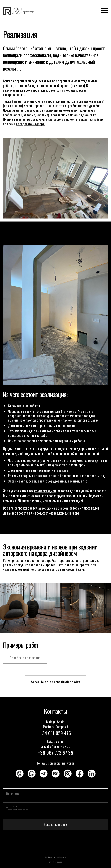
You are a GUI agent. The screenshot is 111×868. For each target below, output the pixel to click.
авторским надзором (53, 508)
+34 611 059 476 (55, 733)
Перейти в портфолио (25, 658)
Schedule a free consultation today (55, 682)
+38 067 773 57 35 (55, 753)
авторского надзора (30, 124)
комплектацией (45, 491)
